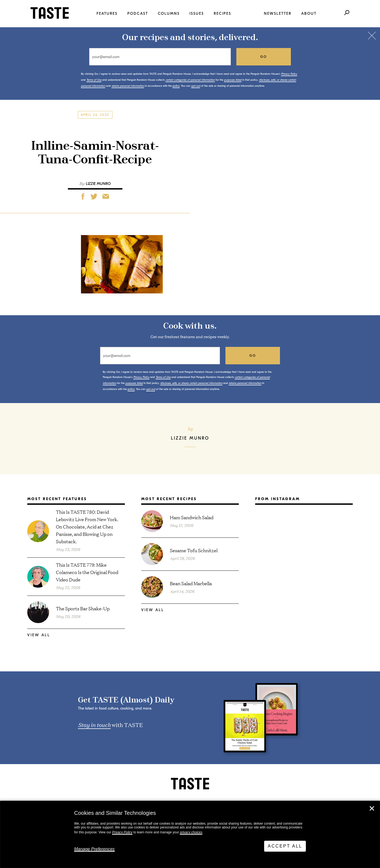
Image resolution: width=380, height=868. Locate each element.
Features (107, 13)
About (309, 13)
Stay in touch (94, 725)
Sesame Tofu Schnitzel (194, 550)
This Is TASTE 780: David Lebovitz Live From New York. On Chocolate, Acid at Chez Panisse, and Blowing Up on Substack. (87, 526)
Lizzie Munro (98, 184)
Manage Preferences (94, 849)
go (264, 57)
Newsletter (278, 13)
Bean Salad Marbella (191, 583)
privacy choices (191, 832)
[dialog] (190, 834)
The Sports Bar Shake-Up (83, 608)
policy (176, 86)
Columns (169, 13)
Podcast (138, 13)
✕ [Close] (372, 809)
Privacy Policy (122, 832)
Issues (197, 13)
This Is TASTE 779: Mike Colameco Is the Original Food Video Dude (87, 572)
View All (39, 635)
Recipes (222, 13)
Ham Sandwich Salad (192, 517)
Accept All (285, 846)
